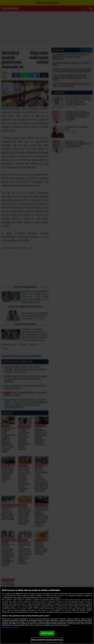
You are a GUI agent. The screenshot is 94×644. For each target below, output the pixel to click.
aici (16, 608)
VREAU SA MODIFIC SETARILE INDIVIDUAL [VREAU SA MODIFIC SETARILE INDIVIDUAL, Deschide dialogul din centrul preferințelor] (47, 640)
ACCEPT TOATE (47, 633)
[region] (47, 615)
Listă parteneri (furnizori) (10, 627)
